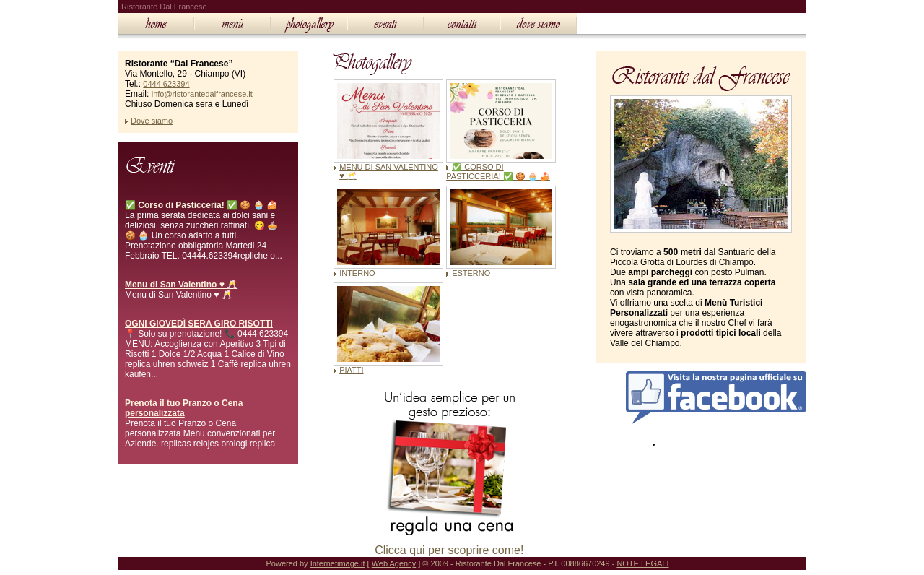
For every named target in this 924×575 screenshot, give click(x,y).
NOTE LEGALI (642, 563)
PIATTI (351, 370)
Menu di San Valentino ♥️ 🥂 (181, 285)
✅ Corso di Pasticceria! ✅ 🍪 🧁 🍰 (201, 205)
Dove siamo (152, 121)
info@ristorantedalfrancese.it (202, 94)
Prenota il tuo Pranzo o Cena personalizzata (184, 408)
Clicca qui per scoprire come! (449, 550)
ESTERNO (471, 273)
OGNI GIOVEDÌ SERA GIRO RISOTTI (199, 324)
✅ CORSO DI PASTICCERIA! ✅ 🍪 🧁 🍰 (498, 172)
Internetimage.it (338, 563)
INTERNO (357, 273)
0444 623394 (166, 84)
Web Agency (394, 563)
